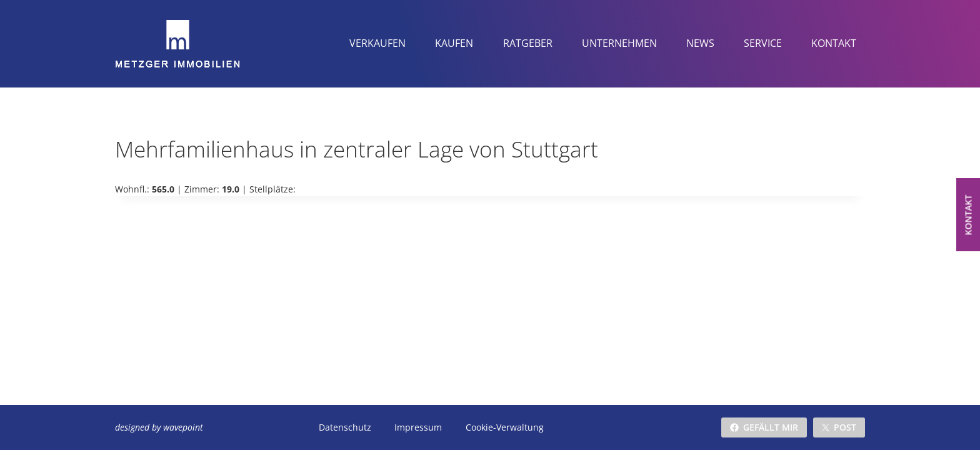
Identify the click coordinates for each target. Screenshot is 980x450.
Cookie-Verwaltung (503, 427)
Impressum (418, 427)
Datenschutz (345, 427)
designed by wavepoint (159, 427)
